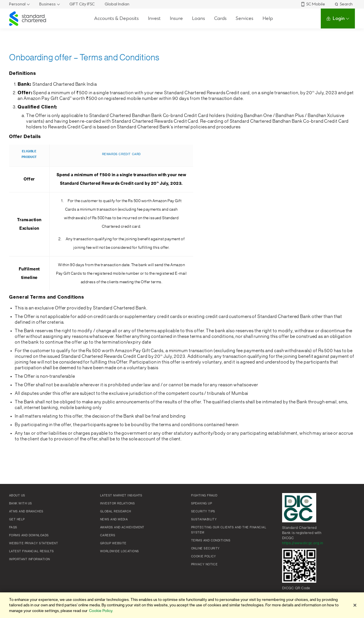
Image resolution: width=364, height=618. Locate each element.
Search (343, 4)
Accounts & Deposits (116, 18)
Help (268, 18)
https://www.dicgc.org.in (303, 543)
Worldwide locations (120, 551)
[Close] (355, 605)
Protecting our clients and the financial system (229, 530)
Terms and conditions (211, 541)
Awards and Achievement (122, 527)
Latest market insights (121, 496)
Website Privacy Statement (34, 543)
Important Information (29, 559)
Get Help (17, 520)
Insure (176, 18)
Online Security (205, 549)
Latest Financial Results (32, 551)
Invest (154, 18)
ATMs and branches (26, 512)
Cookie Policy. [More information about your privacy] (101, 611)
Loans (198, 18)
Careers (108, 535)
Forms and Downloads (29, 535)
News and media (114, 520)
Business (47, 4)
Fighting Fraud (204, 496)
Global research (116, 512)
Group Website (113, 543)
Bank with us (20, 504)
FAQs (13, 527)
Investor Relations (117, 504)
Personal (17, 4)
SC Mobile (313, 4)
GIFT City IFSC (82, 4)
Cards (220, 18)
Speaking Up (201, 504)
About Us (17, 496)
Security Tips (203, 512)
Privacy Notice (204, 564)
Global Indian (117, 4)
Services (245, 18)
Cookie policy (204, 557)
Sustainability (204, 520)
